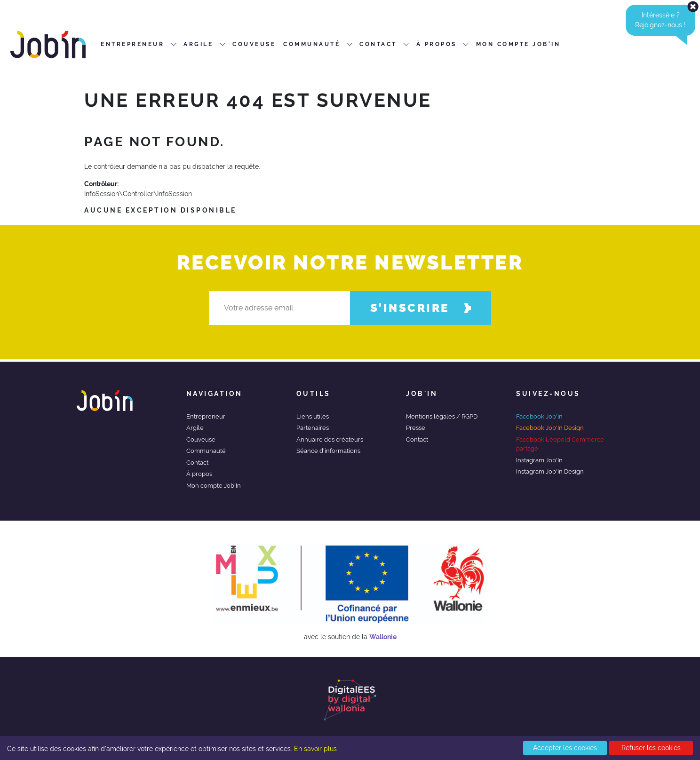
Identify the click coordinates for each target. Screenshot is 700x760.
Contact (197, 463)
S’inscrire (421, 308)
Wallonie (383, 637)
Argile (195, 428)
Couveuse (201, 439)
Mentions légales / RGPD (442, 416)
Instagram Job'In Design (550, 471)
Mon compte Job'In (214, 486)
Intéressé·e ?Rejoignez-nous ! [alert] (665, 20)
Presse (416, 428)
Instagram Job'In (539, 460)
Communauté (206, 451)
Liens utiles (313, 416)
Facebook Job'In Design (550, 428)
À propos (199, 474)
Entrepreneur (206, 416)
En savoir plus (315, 749)
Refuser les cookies (651, 748)
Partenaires (313, 428)
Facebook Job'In (539, 416)
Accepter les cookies (565, 748)
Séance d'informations (328, 451)
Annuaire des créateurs (330, 439)
